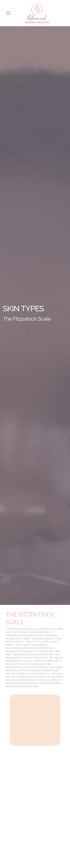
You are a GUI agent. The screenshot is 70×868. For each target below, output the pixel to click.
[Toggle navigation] (8, 13)
